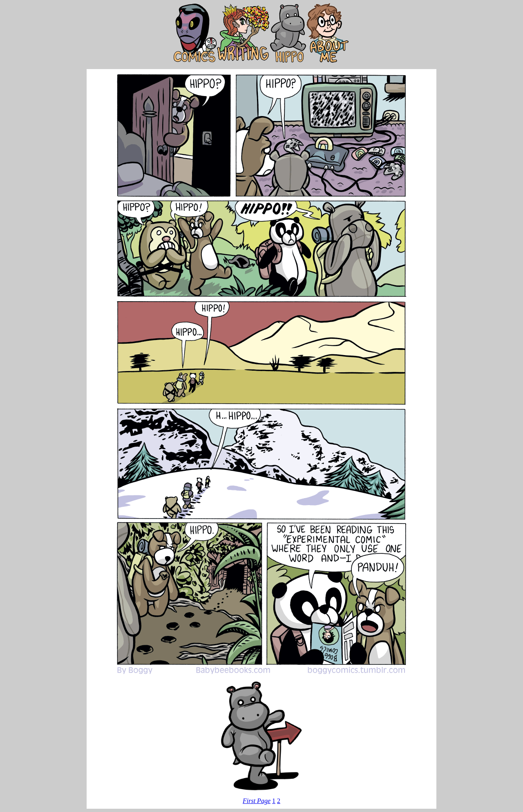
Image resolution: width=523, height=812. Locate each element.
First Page (257, 801)
